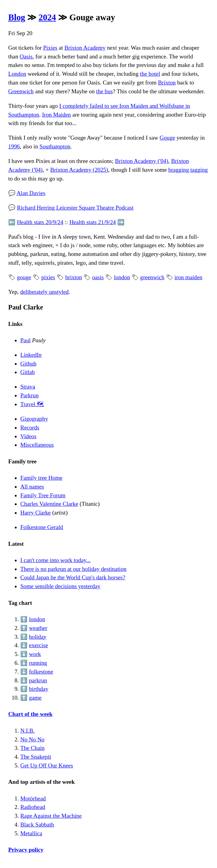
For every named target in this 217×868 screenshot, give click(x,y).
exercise (39, 645)
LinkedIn (31, 355)
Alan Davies (31, 193)
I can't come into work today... (55, 560)
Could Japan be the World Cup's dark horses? (73, 577)
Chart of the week (30, 714)
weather (38, 628)
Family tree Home (41, 478)
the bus (104, 91)
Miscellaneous (37, 445)
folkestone (41, 672)
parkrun (38, 680)
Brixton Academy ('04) (141, 161)
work (35, 654)
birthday (39, 689)
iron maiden (188, 277)
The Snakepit (36, 757)
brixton (74, 277)
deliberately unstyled (44, 292)
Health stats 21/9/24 (93, 222)
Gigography (34, 419)
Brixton (167, 83)
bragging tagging (188, 170)
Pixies (50, 48)
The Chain (32, 748)
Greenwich (21, 91)
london (122, 277)
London (17, 74)
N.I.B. (27, 731)
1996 (14, 146)
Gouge (167, 138)
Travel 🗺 (32, 404)
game (35, 698)
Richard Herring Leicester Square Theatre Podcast (75, 208)
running (38, 663)
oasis (98, 277)
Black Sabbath (37, 825)
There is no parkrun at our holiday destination (73, 569)
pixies (48, 277)
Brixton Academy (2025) (79, 170)
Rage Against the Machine (51, 816)
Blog (17, 17)
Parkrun (29, 395)
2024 (47, 17)
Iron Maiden (56, 115)
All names (32, 487)
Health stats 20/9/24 (40, 222)
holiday (38, 637)
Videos (28, 436)
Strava (28, 387)
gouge (24, 277)
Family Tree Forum (43, 495)
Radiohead (33, 807)
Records (30, 427)
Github (28, 364)
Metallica (31, 833)
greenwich (152, 277)
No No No (32, 739)
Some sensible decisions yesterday (60, 586)
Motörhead (33, 798)
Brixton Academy (85, 48)
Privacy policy (26, 850)
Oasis (26, 56)
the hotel (150, 74)
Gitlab (28, 372)
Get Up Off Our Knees (47, 765)
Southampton (55, 146)
